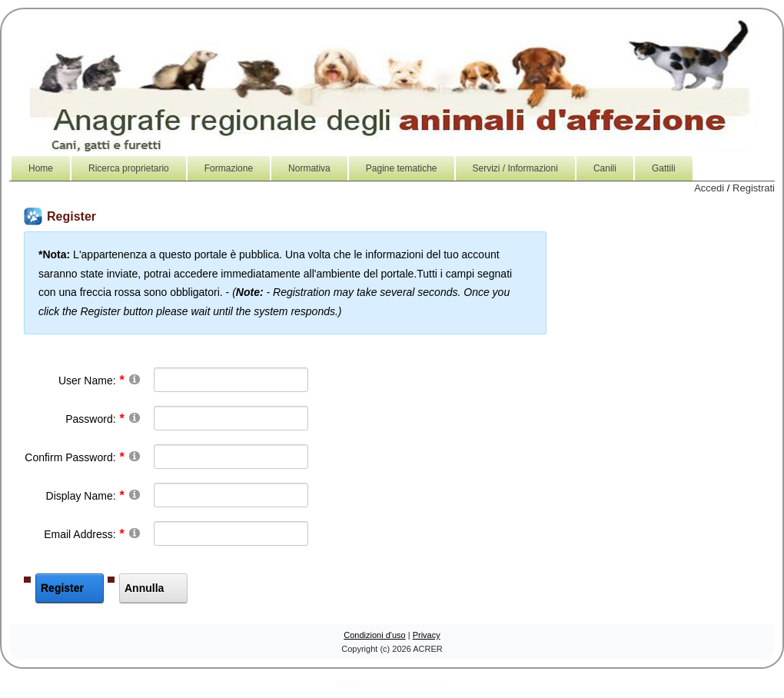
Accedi (709, 188)
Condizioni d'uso (374, 635)
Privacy (427, 635)
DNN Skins (354, 683)
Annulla (144, 588)
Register (62, 588)
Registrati (754, 188)
